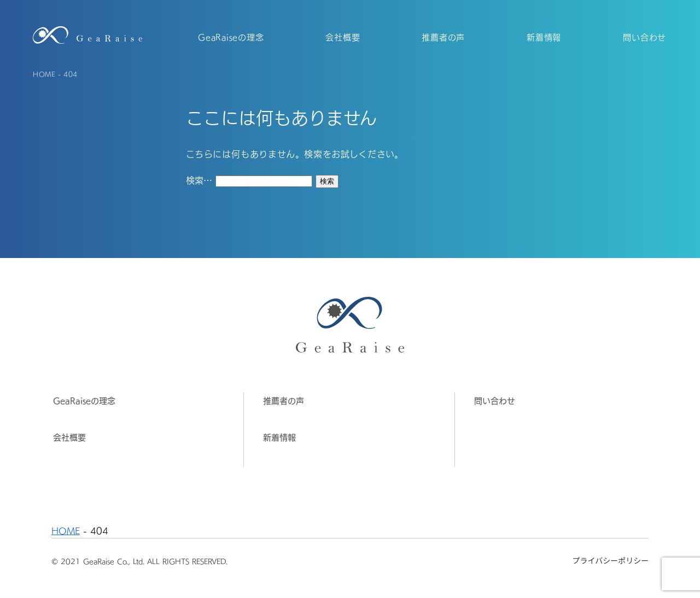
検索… (199, 180)
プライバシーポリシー (610, 560)
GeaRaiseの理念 (84, 400)
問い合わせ (495, 400)
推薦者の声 (284, 400)
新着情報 (279, 437)
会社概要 (69, 437)
